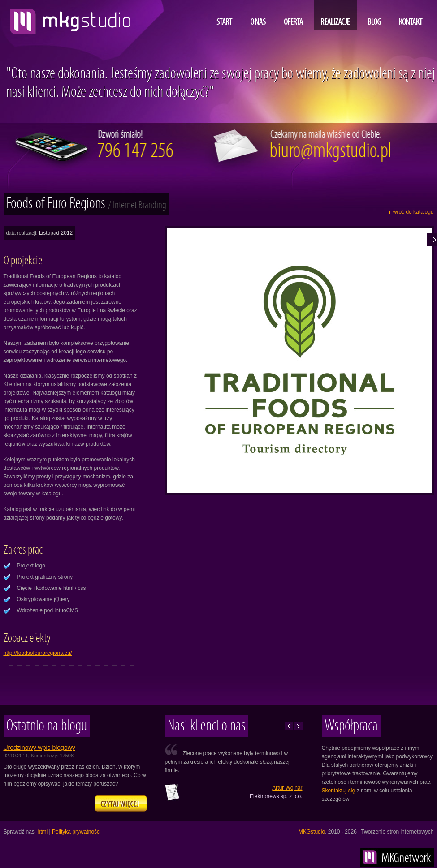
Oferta (293, 15)
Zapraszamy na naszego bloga (121, 804)
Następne (298, 726)
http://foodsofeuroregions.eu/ (38, 653)
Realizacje (335, 15)
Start (225, 15)
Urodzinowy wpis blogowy (39, 748)
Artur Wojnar (287, 788)
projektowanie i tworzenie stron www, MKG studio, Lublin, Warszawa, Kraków (68, 18)
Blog (374, 15)
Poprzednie (289, 726)
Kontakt (411, 15)
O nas (258, 15)
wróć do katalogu (413, 212)
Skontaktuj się (339, 791)
